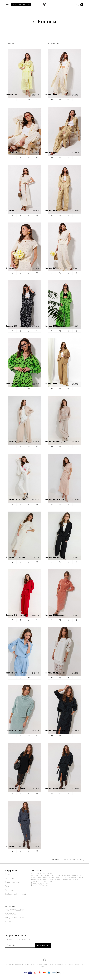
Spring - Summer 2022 (14, 918)
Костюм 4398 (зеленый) (56, 326)
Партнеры (10, 890)
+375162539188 (46, 881)
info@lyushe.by (43, 885)
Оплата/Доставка (13, 882)
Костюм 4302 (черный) (55, 557)
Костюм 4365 (11, 95)
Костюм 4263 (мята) (15, 731)
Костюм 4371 (11, 268)
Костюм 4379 (11, 210)
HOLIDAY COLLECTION (15, 910)
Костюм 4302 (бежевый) (16, 442)
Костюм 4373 (51, 153)
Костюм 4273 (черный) (55, 731)
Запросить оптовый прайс (21, 5)
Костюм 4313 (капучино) (56, 442)
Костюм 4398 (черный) (16, 326)
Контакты (9, 878)
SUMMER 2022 (11, 922)
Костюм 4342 (51, 384)
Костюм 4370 (51, 95)
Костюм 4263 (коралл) (55, 615)
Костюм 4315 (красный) (16, 615)
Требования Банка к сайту (17, 894)
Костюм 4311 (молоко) (16, 557)
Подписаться (43, 945)
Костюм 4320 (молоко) (16, 499)
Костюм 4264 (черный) (16, 788)
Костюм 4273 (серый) (15, 846)
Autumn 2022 (11, 914)
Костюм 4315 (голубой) (16, 673)
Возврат (9, 886)
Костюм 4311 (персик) (55, 499)
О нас (8, 874)
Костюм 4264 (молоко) (55, 673)
